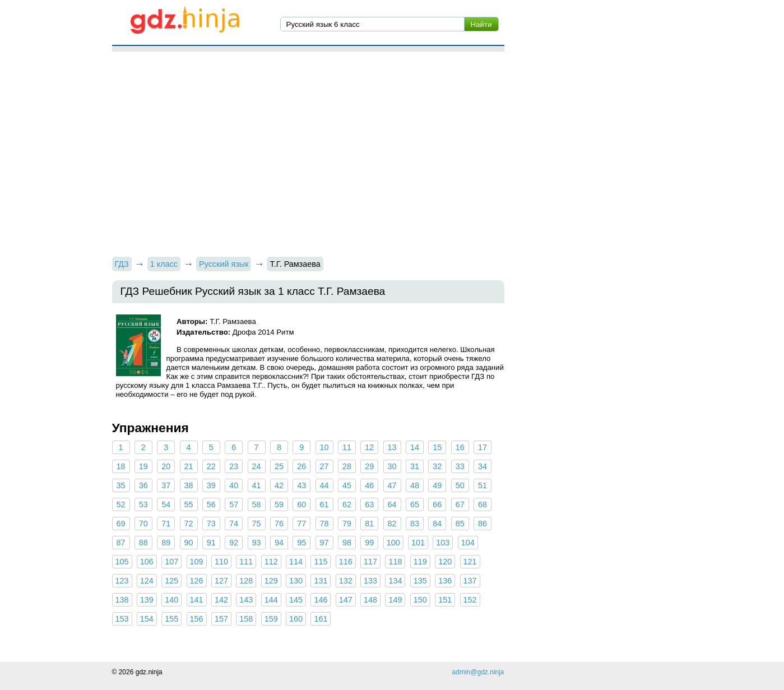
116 (346, 562)
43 (301, 485)
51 (483, 485)
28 (347, 466)
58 (257, 504)
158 (246, 619)
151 (445, 600)
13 (392, 447)
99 (369, 543)
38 (189, 485)
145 (296, 600)
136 (445, 581)
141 (197, 600)
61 (324, 504)
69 (120, 524)
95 (301, 543)
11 (347, 447)
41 (257, 485)
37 (166, 485)
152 (470, 600)
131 (321, 581)
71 (166, 524)
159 (271, 619)
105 (122, 562)
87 (120, 543)
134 (395, 581)
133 (370, 581)
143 (246, 600)
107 (171, 562)
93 (257, 543)
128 (246, 581)
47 (392, 485)
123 (122, 581)
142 (221, 600)
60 (301, 504)
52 (120, 504)
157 (221, 619)
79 (347, 524)
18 (120, 466)
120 (445, 562)
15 (437, 447)
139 (147, 600)
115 (321, 562)
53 (143, 504)
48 (415, 485)
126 (197, 581)
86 (483, 524)
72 (189, 524)
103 (443, 543)
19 (143, 466)
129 (271, 581)
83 (415, 524)
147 (346, 600)
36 (143, 485)
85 (460, 524)
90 (189, 543)
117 (370, 562)
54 (166, 504)
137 (470, 581)
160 (296, 619)
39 (211, 485)
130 (296, 581)
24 (257, 466)
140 (171, 600)
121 (470, 562)
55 (189, 504)
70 (143, 524)
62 (347, 504)
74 (234, 524)
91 (211, 543)
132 (346, 581)
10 (324, 447)
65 (415, 504)
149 (395, 600)
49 (437, 485)
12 (369, 447)
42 (279, 485)
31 (415, 466)
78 (324, 524)
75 (257, 524)
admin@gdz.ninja (478, 672)
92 (234, 543)
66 (437, 504)
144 (271, 600)
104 (468, 543)
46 (369, 485)
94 (279, 543)
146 (321, 600)
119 (420, 562)
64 (392, 504)
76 (279, 524)
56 (211, 504)
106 (147, 562)
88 (143, 543)
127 (221, 581)
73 (211, 524)
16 (460, 447)
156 (197, 619)
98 (347, 543)
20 (166, 466)
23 (234, 466)
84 (437, 524)
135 (420, 581)
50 (460, 485)
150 (420, 600)
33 (460, 466)
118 (395, 562)
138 (122, 600)
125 (171, 581)
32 (437, 466)
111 (246, 562)
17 (483, 447)
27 (324, 466)
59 (279, 504)
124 (147, 581)
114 (296, 562)
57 (234, 504)
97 (324, 543)
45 (347, 485)
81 (369, 524)
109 (197, 562)
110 (221, 562)
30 (392, 466)
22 (211, 466)
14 (415, 447)
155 (171, 619)
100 (393, 543)
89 (166, 543)
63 (369, 504)
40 (234, 485)
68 (483, 504)
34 (483, 466)
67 (460, 504)
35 (120, 485)
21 (189, 466)
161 (321, 619)
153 (122, 619)
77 (301, 524)
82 (392, 524)
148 (370, 600)
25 (279, 466)
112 (271, 562)
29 (369, 466)
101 (418, 543)
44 (324, 485)
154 (147, 619)
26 (301, 466)
